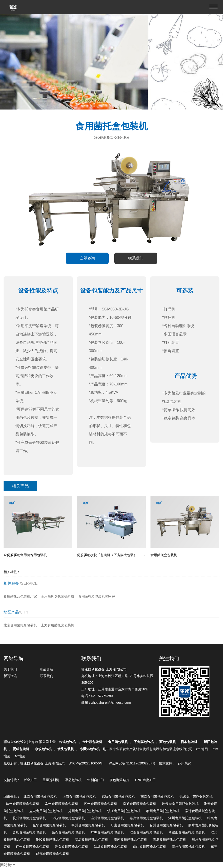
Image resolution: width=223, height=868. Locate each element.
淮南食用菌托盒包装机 (146, 832)
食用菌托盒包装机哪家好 (97, 596)
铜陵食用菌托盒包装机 (53, 839)
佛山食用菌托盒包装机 (150, 847)
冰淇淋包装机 (90, 749)
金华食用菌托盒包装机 (49, 825)
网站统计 (8, 865)
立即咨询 (87, 258)
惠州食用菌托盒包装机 (188, 847)
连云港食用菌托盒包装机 (180, 804)
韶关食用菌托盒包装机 (72, 847)
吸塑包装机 (73, 780)
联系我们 (136, 258)
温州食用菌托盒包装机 (107, 818)
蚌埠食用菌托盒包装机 (107, 832)
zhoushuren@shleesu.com (111, 703)
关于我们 (10, 669)
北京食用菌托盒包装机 (20, 625)
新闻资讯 (10, 676)
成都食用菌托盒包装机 (53, 854)
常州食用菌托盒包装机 (62, 804)
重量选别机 (51, 780)
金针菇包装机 (92, 742)
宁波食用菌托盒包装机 (68, 818)
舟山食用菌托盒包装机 (127, 825)
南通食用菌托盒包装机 (140, 804)
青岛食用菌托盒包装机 (170, 839)
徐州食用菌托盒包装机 (23, 804)
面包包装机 (168, 742)
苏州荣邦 (184, 763)
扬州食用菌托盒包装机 (85, 811)
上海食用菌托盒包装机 (58, 625)
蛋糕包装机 (21, 749)
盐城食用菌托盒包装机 (46, 811)
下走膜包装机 (144, 742)
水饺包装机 (43, 749)
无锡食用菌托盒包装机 (196, 797)
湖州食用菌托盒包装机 (185, 818)
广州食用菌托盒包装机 (33, 847)
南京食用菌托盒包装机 (157, 797)
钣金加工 (30, 780)
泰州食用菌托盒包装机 (163, 811)
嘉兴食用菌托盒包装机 (146, 818)
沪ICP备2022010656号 (86, 763)
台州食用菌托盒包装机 (166, 825)
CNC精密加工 (145, 780)
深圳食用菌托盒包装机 (111, 847)
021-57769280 (102, 696)
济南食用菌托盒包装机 (131, 839)
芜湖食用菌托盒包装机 (68, 832)
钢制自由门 (96, 780)
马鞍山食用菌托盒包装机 (187, 832)
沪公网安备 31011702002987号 (132, 763)
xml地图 (202, 749)
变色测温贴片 (119, 780)
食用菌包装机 (118, 742)
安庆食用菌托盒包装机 (92, 839)
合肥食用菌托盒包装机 (29, 832)
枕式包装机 (68, 742)
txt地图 (20, 756)
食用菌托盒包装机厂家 (20, 596)
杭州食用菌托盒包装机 (29, 818)
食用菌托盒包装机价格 (58, 596)
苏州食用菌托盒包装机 (101, 804)
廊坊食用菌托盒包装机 (118, 797)
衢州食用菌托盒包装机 (88, 825)
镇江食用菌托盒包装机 (124, 811)
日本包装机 (189, 742)
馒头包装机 (66, 749)
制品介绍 (47, 669)
